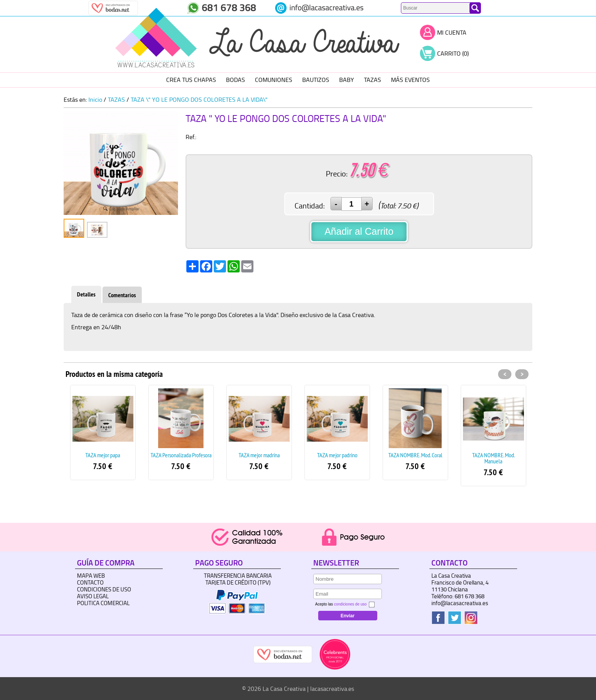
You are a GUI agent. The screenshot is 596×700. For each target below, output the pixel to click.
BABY (347, 80)
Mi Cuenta (452, 32)
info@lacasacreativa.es (460, 603)
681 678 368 (469, 596)
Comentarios (122, 295)
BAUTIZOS (316, 80)
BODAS (236, 80)
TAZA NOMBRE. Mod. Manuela (493, 458)
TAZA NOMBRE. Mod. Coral (415, 455)
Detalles (86, 294)
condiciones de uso (350, 604)
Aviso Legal (93, 596)
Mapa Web (91, 576)
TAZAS (372, 80)
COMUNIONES (274, 80)
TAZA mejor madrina (259, 455)
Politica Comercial (103, 603)
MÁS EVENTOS (410, 80)
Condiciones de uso (104, 589)
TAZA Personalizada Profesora (181, 455)
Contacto (90, 582)
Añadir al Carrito (359, 231)
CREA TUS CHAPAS (191, 80)
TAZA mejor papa (103, 455)
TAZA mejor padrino (337, 455)
